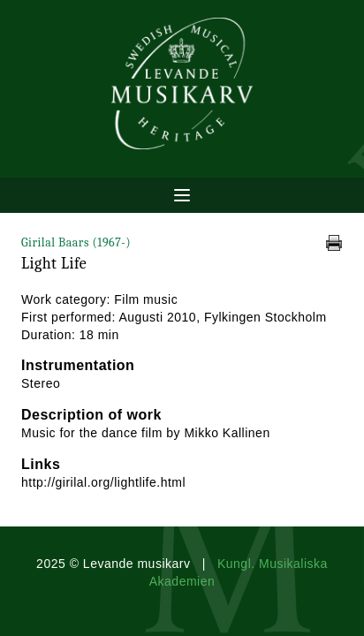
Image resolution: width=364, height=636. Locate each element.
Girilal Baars (76, 242)
